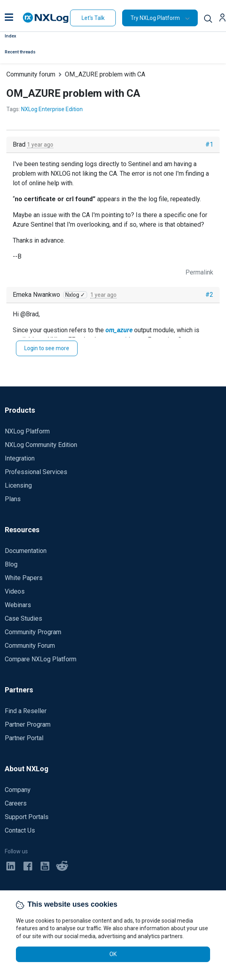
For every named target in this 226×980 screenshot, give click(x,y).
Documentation (26, 551)
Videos (15, 591)
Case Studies (23, 618)
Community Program (33, 632)
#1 (209, 144)
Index (11, 36)
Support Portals (27, 817)
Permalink (199, 272)
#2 (209, 295)
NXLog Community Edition (41, 445)
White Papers (24, 578)
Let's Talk (93, 18)
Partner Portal (24, 738)
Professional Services (36, 472)
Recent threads (20, 52)
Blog (11, 564)
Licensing (18, 485)
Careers (16, 803)
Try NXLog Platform (155, 18)
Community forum (31, 74)
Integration (20, 458)
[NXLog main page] (46, 18)
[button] (9, 18)
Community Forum (30, 646)
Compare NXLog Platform (41, 659)
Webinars (18, 605)
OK (113, 954)
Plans (13, 499)
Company (18, 790)
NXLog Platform (27, 431)
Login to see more (47, 348)
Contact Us (20, 830)
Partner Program (28, 724)
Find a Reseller (26, 711)
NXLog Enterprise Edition (52, 109)
